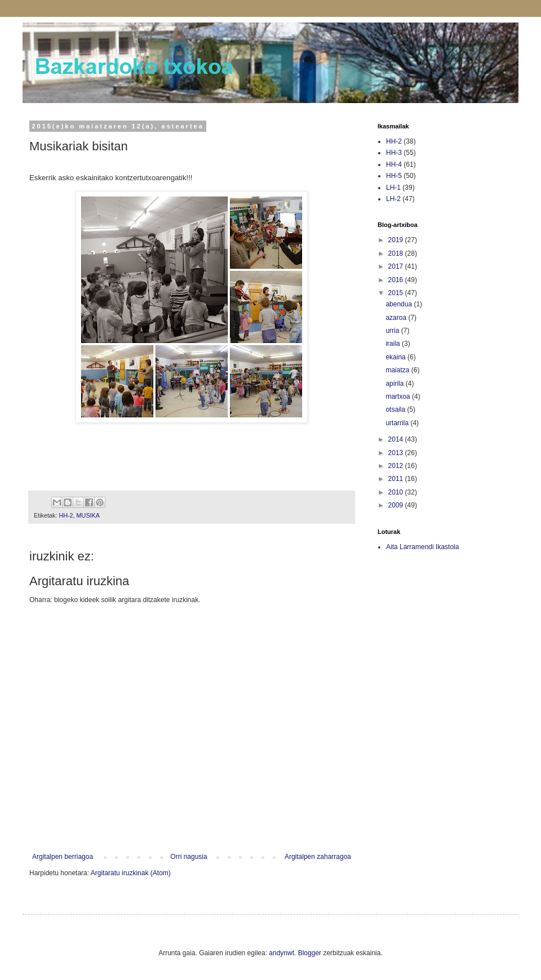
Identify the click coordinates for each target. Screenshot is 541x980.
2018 (397, 253)
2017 (397, 266)
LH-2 (393, 199)
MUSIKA (88, 515)
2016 (397, 280)
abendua (400, 304)
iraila (394, 344)
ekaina (396, 357)
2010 (397, 492)
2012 (397, 466)
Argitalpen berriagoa (63, 857)
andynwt (281, 953)
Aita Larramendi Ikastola (422, 547)
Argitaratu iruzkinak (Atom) (131, 873)
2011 (397, 479)
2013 (397, 453)
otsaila (396, 409)
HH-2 (66, 515)
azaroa (397, 318)
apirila (395, 384)
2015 (397, 293)
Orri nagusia (189, 857)
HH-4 (394, 164)
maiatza (398, 370)
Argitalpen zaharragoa (318, 857)
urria (393, 331)
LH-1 (393, 188)
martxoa (399, 397)
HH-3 (394, 153)
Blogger (310, 953)
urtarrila (398, 423)
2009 (397, 505)
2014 (397, 439)
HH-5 (394, 176)
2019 (397, 240)
